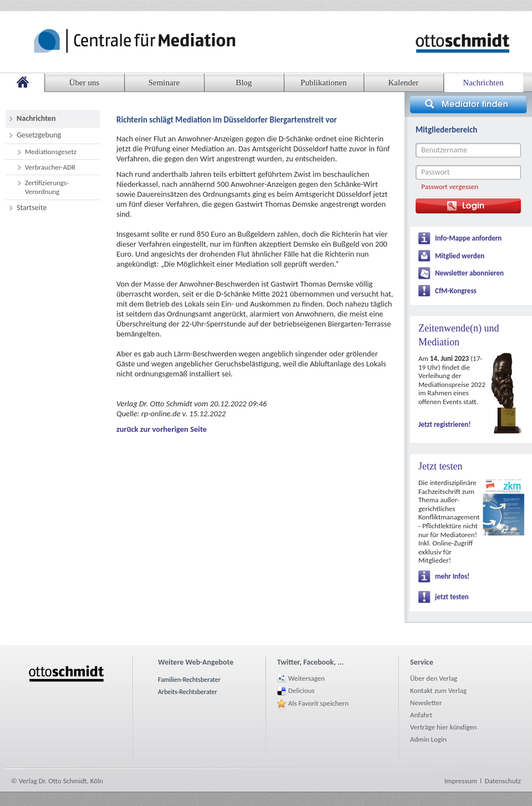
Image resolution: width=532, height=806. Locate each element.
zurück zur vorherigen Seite (162, 429)
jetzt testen (452, 597)
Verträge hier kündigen (443, 727)
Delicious (301, 690)
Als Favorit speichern (318, 703)
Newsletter (426, 703)
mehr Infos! (452, 576)
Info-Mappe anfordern (468, 238)
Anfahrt (421, 715)
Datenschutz (503, 781)
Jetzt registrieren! (444, 424)
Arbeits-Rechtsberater (188, 692)
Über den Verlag (434, 678)
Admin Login (428, 739)
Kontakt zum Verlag (438, 690)
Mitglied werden (460, 256)
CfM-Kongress (456, 291)
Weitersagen (306, 678)
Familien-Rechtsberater (189, 680)
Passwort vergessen (450, 187)
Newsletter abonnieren (469, 273)
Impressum (461, 781)
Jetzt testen (440, 466)
